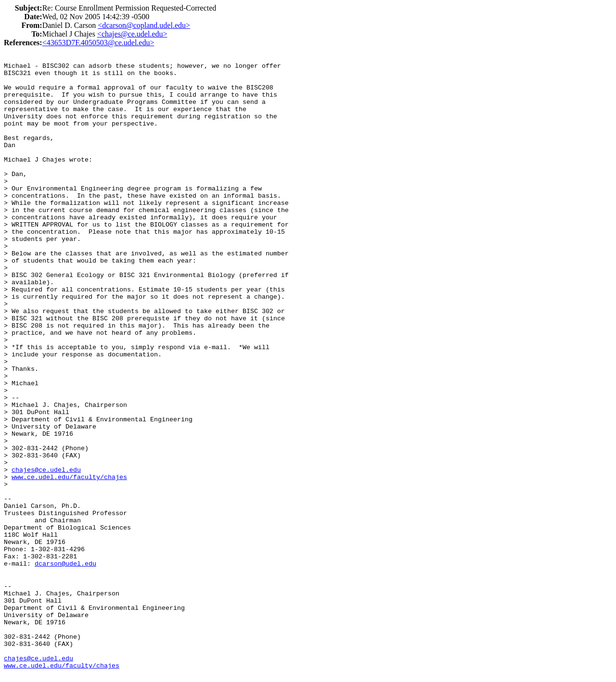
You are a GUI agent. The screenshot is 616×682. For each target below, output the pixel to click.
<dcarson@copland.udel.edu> (144, 25)
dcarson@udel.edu (65, 564)
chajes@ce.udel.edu (46, 470)
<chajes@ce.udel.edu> (132, 34)
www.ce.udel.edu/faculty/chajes (69, 477)
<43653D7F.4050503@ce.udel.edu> (98, 43)
